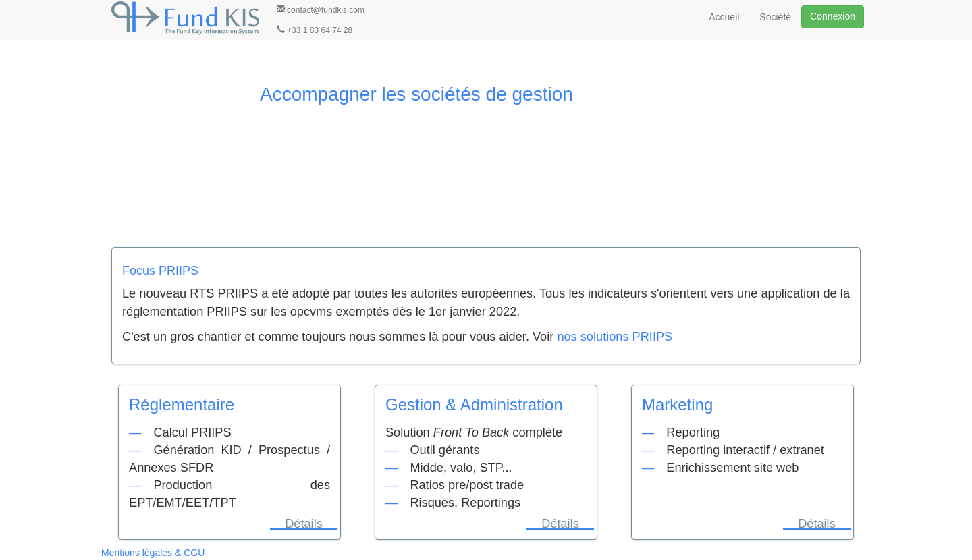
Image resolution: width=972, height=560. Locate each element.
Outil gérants (444, 450)
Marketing (677, 404)
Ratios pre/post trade (467, 485)
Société (775, 17)
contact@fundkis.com (321, 10)
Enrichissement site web (732, 468)
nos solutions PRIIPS (615, 337)
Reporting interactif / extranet (745, 450)
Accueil (724, 17)
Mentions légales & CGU (153, 553)
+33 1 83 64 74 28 (315, 30)
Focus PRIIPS (160, 271)
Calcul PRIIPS (192, 432)
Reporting (693, 432)
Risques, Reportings (465, 503)
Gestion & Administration (474, 404)
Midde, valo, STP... (461, 468)
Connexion (833, 16)
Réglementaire (182, 404)
